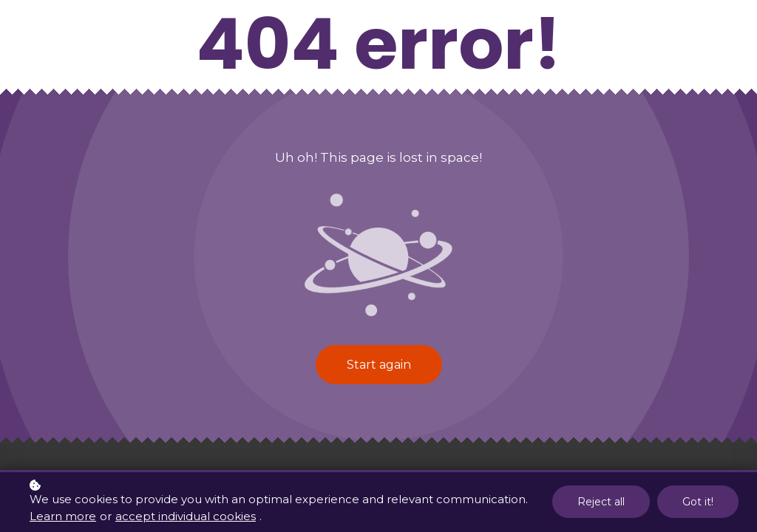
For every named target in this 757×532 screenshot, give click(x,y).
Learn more (63, 517)
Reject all (601, 503)
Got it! (698, 503)
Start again (379, 365)
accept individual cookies (186, 517)
